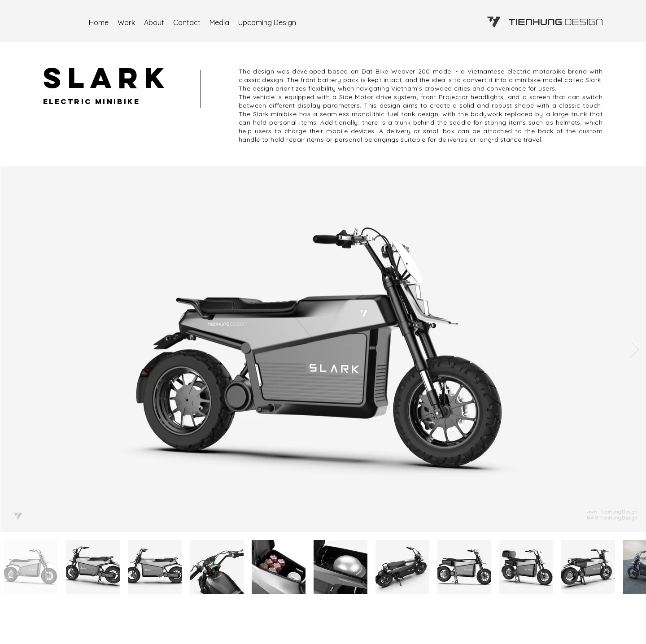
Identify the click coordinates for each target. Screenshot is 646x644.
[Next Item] (635, 349)
